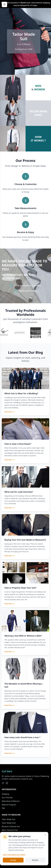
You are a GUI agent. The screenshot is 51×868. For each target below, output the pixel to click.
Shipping (5, 794)
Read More (10, 412)
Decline (35, 860)
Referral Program (9, 805)
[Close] (45, 835)
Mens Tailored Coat (10, 830)
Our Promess (7, 798)
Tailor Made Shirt (9, 823)
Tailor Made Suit (8, 819)
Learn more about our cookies (14, 855)
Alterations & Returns (11, 801)
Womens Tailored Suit (11, 826)
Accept (13, 860)
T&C (3, 808)
